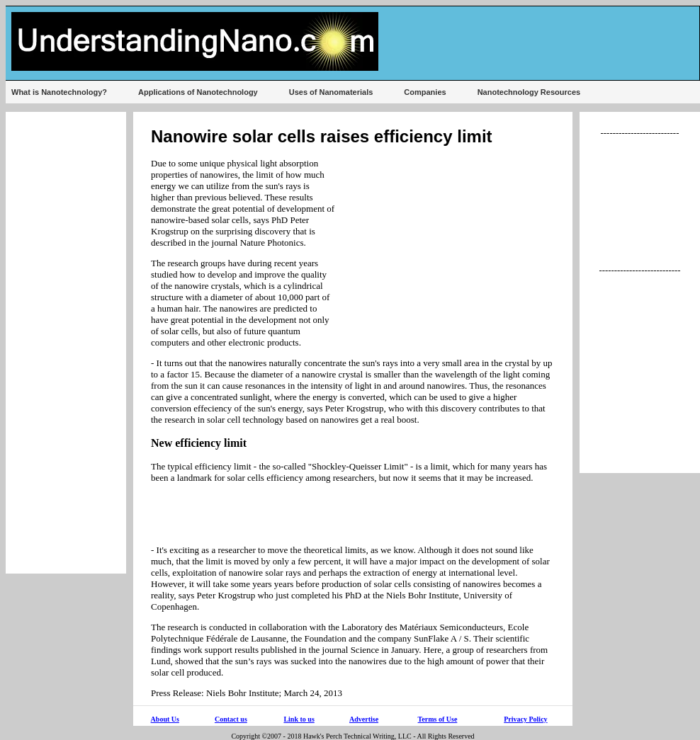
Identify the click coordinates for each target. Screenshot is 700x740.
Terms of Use (438, 719)
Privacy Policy (525, 719)
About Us (165, 719)
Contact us (231, 719)
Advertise (364, 719)
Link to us (299, 719)
